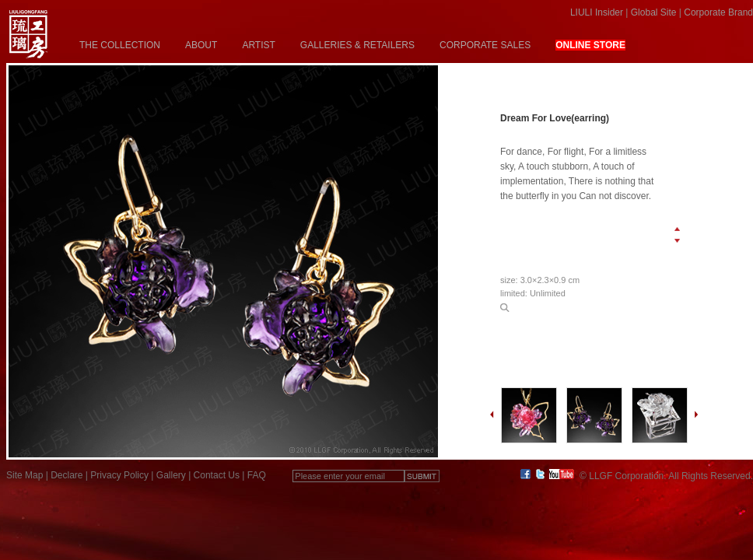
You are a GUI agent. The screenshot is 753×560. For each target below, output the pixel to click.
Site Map (25, 475)
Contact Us (217, 475)
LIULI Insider (597, 12)
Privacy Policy (119, 475)
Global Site (654, 12)
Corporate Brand (718, 12)
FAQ (257, 475)
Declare (67, 475)
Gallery (171, 475)
